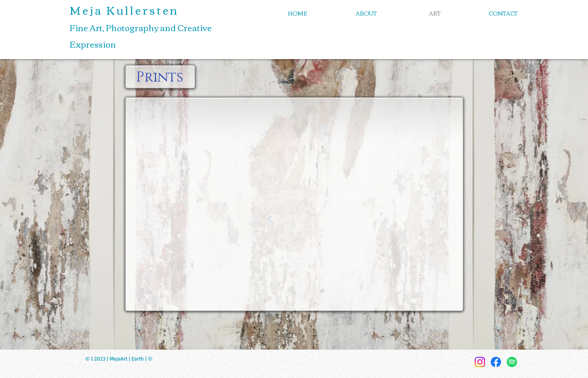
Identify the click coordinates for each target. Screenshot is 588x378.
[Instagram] (480, 362)
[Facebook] (496, 362)
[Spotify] (512, 362)
